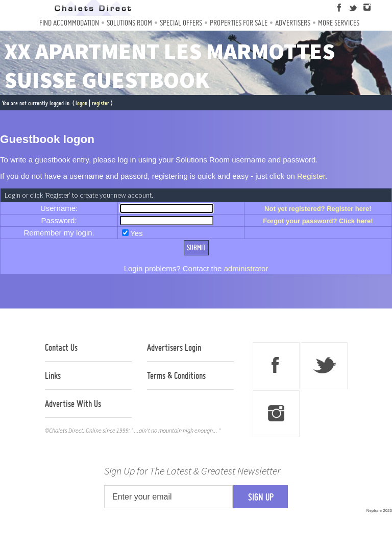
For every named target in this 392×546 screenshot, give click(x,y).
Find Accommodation (69, 23)
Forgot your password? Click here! (318, 221)
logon (81, 103)
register (101, 103)
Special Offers (181, 23)
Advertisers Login (174, 347)
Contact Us (61, 347)
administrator (246, 268)
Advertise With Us (73, 403)
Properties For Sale (239, 23)
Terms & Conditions (176, 375)
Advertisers (293, 23)
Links (53, 375)
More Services (339, 23)
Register (311, 176)
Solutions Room (129, 23)
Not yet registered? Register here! (318, 209)
